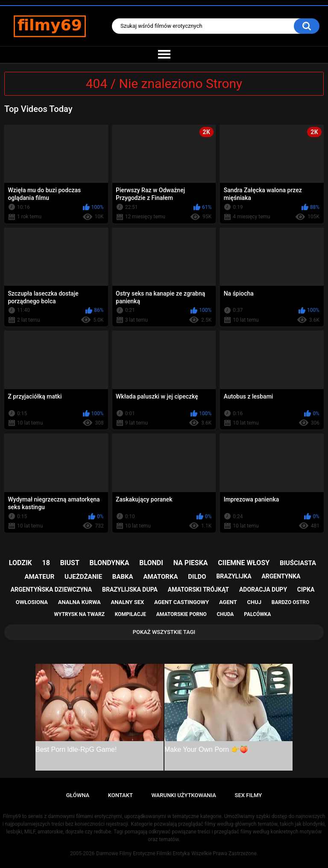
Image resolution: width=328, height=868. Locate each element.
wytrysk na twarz (79, 614)
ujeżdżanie (83, 577)
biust (70, 563)
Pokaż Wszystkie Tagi (164, 632)
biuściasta (298, 563)
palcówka (257, 614)
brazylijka (234, 576)
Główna (78, 795)
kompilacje (130, 614)
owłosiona (32, 602)
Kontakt (120, 795)
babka (123, 577)
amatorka (160, 577)
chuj (255, 602)
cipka (306, 589)
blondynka (110, 563)
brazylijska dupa (130, 589)
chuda (225, 614)
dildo (197, 577)
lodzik (20, 563)
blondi (151, 563)
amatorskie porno (182, 614)
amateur (40, 577)
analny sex (128, 602)
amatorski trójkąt (198, 589)
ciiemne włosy (244, 563)
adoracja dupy (263, 589)
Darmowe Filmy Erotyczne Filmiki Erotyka (143, 853)
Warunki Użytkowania (184, 795)
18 (46, 563)
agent (228, 602)
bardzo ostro (291, 602)
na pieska (191, 563)
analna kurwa (79, 602)
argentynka (281, 576)
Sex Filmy (249, 795)
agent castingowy (182, 602)
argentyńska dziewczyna (51, 589)
